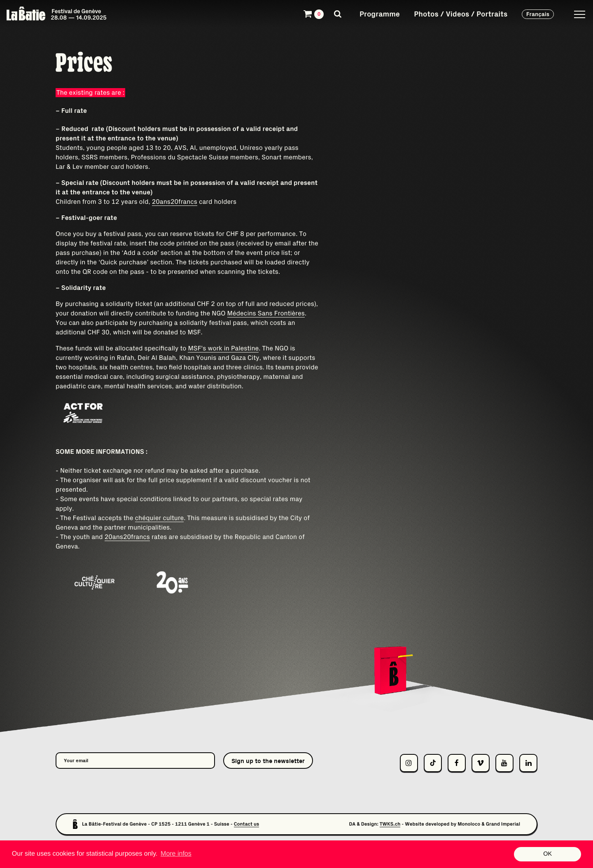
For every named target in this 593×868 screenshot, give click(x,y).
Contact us (247, 824)
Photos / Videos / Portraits (461, 14)
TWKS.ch (390, 824)
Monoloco (469, 824)
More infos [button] (176, 854)
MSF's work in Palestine (223, 348)
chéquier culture (160, 518)
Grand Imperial (503, 824)
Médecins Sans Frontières (266, 313)
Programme (380, 14)
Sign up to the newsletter (268, 761)
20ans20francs (175, 202)
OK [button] (547, 854)
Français (538, 14)
